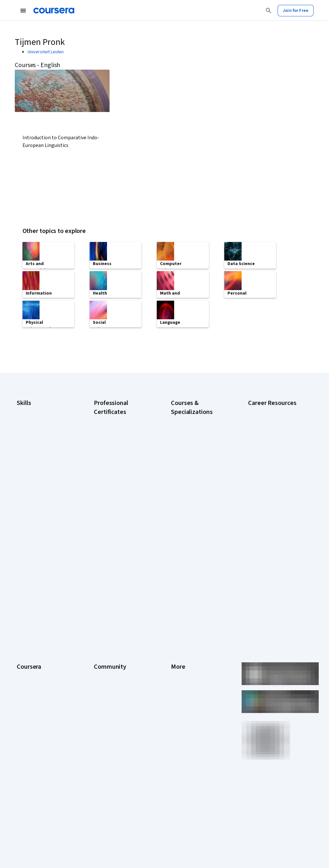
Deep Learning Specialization (199, 457)
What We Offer (31, 594)
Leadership (27, 603)
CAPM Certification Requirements (266, 422)
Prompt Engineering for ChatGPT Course (193, 511)
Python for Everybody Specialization (192, 528)
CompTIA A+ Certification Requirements (272, 438)
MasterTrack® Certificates (42, 651)
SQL (21, 496)
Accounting (27, 409)
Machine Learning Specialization (187, 495)
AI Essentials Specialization (197, 418)
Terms (177, 603)
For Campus (28, 690)
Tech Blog (103, 632)
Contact (178, 642)
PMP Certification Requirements (265, 522)
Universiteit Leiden (46, 52)
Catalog (24, 623)
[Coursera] (54, 11)
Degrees (25, 661)
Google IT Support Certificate (122, 460)
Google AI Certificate (114, 418)
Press (177, 584)
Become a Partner (34, 700)
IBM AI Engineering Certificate (122, 495)
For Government (32, 680)
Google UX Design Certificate (122, 486)
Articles (178, 651)
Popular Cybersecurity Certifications (270, 538)
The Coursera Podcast (116, 623)
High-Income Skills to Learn (274, 493)
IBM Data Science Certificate (121, 521)
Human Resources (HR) (38, 458)
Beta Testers (107, 603)
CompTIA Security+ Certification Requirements (274, 454)
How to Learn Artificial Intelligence (269, 506)
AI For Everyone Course (193, 438)
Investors (180, 594)
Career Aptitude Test (268, 409)
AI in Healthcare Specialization (200, 447)
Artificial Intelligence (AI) (40, 419)
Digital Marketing (33, 448)
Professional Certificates (41, 642)
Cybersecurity (30, 429)
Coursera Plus (30, 632)
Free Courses (30, 719)
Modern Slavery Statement (197, 680)
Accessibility (183, 632)
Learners (102, 584)
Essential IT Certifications (273, 467)
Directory (180, 661)
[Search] (269, 11)
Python (23, 486)
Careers (24, 613)
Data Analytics (30, 438)
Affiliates (179, 671)
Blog (98, 613)
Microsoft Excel (31, 467)
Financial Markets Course (195, 483)
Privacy (178, 613)
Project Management (37, 477)
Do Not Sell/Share (188, 690)
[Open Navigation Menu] (23, 11)
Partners (102, 594)
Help (175, 623)
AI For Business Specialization (200, 428)
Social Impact (30, 709)
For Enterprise (31, 671)
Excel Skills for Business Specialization (194, 470)
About (22, 584)
